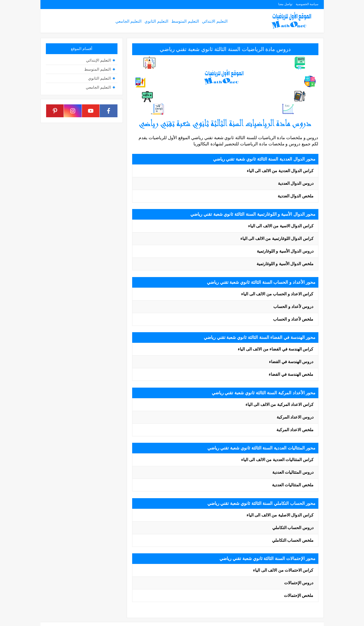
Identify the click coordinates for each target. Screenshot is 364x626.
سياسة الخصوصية (307, 4)
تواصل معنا (285, 4)
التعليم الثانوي (156, 21)
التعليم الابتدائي (215, 21)
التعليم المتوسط (185, 21)
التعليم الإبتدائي (98, 60)
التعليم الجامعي (128, 21)
